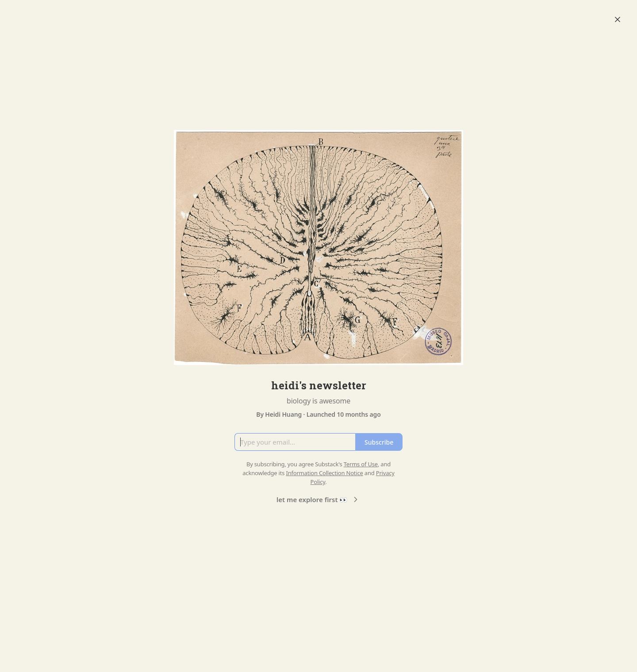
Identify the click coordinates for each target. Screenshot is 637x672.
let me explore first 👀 (318, 499)
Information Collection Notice (324, 473)
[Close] (618, 19)
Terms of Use (361, 464)
